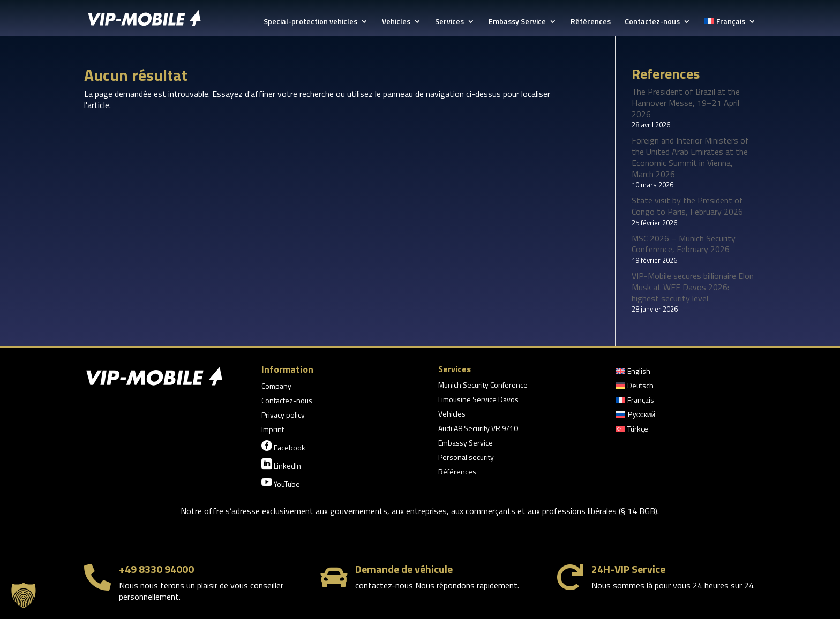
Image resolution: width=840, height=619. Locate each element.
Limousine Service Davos (478, 400)
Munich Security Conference (483, 386)
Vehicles (396, 22)
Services (449, 22)
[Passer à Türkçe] (632, 431)
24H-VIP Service (628, 569)
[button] (24, 595)
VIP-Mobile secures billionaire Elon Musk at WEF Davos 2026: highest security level (693, 287)
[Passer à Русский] (635, 417)
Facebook (283, 447)
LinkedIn (281, 465)
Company (276, 387)
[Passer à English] (633, 373)
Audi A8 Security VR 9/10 (478, 429)
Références (591, 22)
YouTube (281, 483)
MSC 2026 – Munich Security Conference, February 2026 (684, 244)
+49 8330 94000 (156, 569)
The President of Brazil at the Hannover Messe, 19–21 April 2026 (686, 103)
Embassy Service (517, 22)
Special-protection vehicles (310, 22)
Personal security (466, 458)
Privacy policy (283, 416)
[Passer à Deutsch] (635, 388)
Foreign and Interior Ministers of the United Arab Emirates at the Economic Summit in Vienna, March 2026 (690, 157)
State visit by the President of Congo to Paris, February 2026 (687, 206)
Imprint (273, 430)
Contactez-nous (652, 22)
